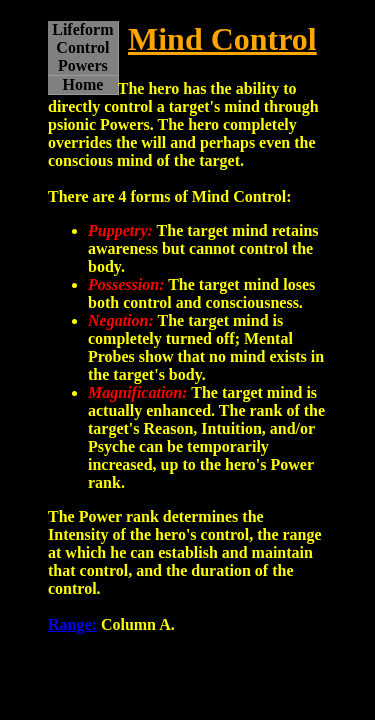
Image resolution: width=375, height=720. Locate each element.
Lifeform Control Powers (82, 47)
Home (82, 84)
